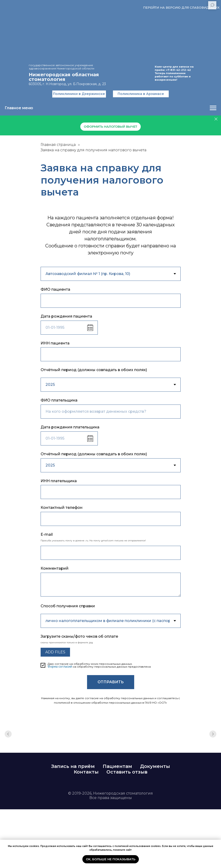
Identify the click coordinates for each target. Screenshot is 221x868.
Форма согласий (60, 667)
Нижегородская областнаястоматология (64, 77)
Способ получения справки (68, 606)
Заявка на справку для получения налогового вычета (93, 150)
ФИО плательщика (59, 400)
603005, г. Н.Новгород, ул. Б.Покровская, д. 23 (67, 84)
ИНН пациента (55, 343)
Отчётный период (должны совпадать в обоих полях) (94, 370)
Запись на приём (73, 766)
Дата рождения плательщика (70, 427)
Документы (155, 766)
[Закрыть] (216, 119)
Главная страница (58, 145)
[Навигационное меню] (213, 108)
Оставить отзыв (127, 772)
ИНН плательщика (59, 481)
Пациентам (117, 766)
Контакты (86, 772)
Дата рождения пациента (66, 316)
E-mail (47, 534)
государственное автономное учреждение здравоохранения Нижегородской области (61, 67)
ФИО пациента (55, 289)
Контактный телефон (62, 508)
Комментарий (55, 568)
